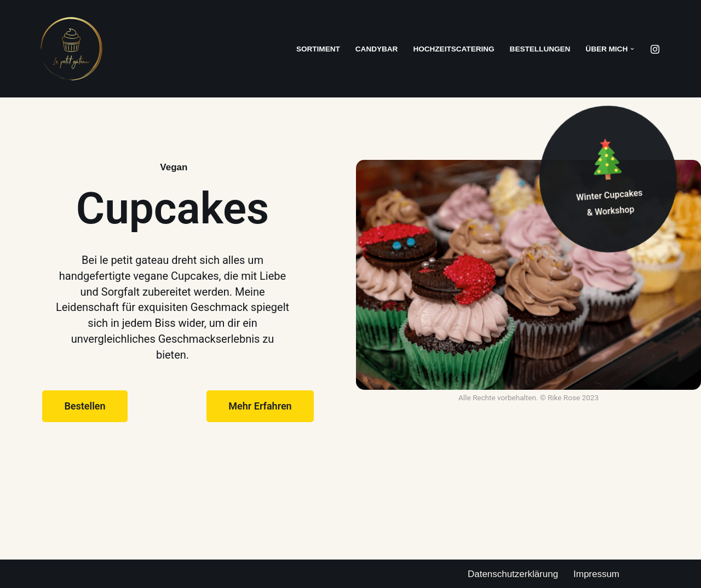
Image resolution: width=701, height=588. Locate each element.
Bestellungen (540, 49)
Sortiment (318, 49)
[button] (632, 49)
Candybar (376, 49)
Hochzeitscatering (454, 49)
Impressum (596, 574)
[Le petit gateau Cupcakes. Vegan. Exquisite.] (71, 49)
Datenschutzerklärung (513, 574)
